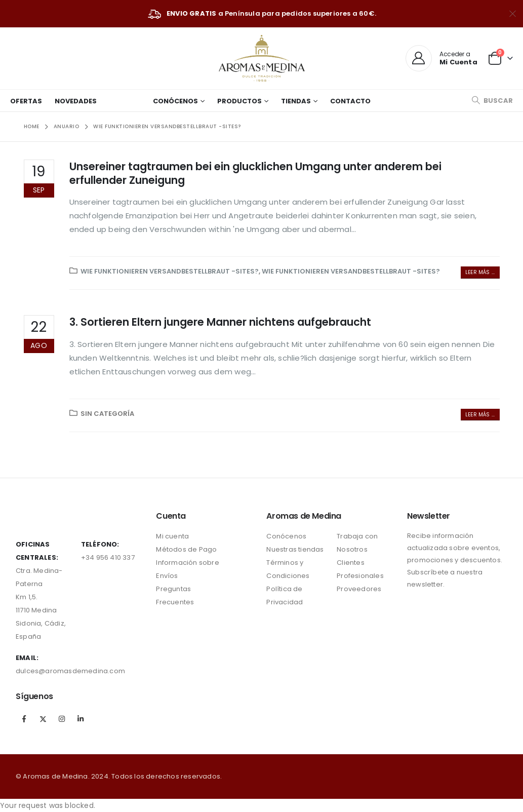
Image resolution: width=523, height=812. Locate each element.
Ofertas (26, 101)
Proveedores (359, 589)
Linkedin (81, 719)
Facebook (24, 719)
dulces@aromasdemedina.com (70, 671)
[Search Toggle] (492, 101)
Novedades (76, 101)
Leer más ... (480, 272)
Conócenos (175, 101)
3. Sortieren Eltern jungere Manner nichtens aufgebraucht (220, 322)
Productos (239, 101)
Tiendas (296, 101)
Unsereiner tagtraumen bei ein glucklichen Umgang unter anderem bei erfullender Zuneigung (255, 173)
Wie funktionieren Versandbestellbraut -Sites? (170, 271)
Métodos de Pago (186, 549)
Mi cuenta (172, 536)
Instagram (62, 719)
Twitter (43, 719)
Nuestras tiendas (295, 549)
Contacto (350, 101)
